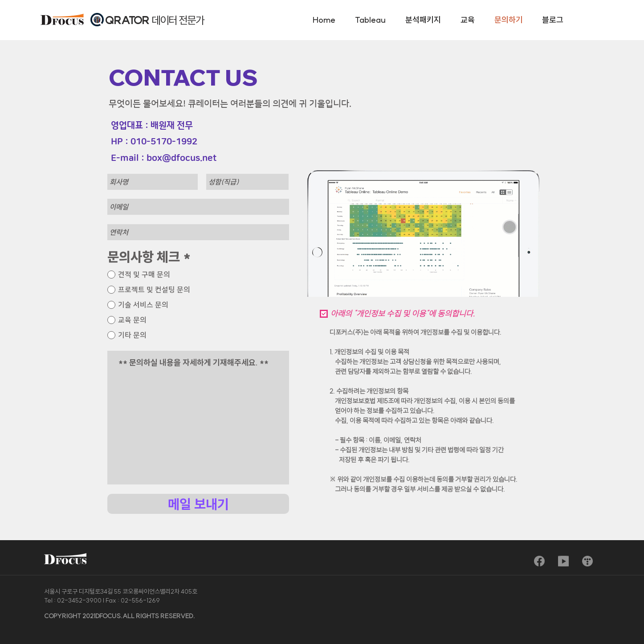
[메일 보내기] (198, 504)
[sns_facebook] (539, 561)
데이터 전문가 (178, 20)
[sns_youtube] (563, 561)
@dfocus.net (189, 158)
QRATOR (128, 20)
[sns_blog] (587, 561)
